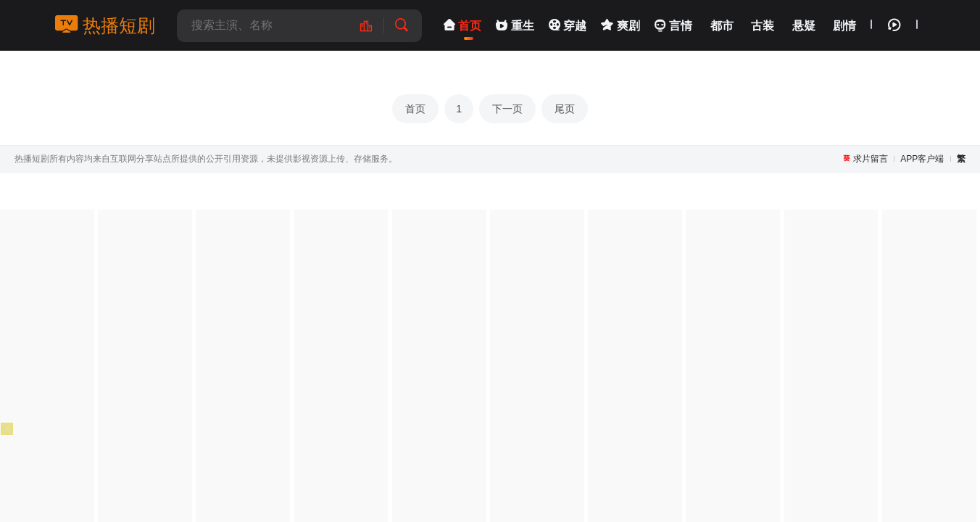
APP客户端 (922, 159)
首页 (415, 109)
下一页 (507, 109)
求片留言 (871, 159)
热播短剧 (105, 25)
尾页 (565, 109)
